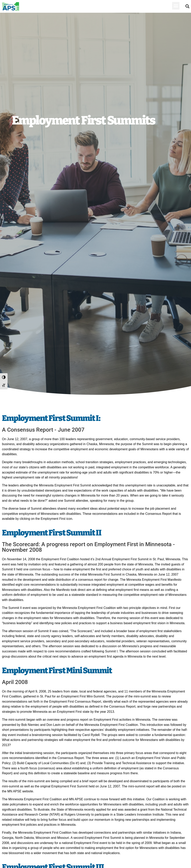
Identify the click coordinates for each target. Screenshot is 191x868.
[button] (176, 6)
